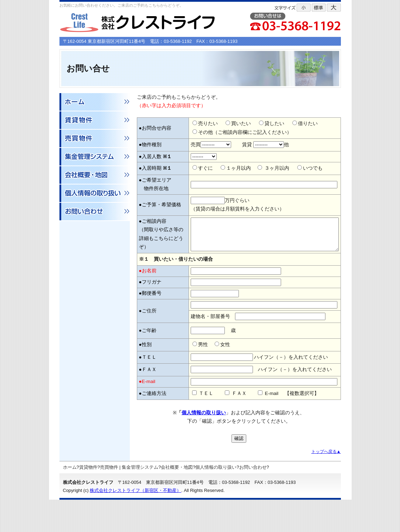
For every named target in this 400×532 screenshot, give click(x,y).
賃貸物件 (88, 499)
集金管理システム (140, 499)
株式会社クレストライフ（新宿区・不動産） (135, 523)
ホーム (70, 499)
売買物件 (109, 499)
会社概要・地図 (177, 499)
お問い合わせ (253, 499)
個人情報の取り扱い (204, 445)
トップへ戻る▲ (326, 484)
